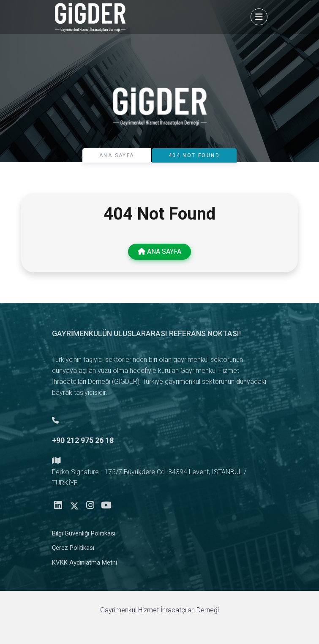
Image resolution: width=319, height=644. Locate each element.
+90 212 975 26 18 (83, 443)
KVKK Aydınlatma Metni (85, 565)
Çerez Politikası (73, 550)
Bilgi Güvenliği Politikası (84, 536)
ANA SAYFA (117, 155)
